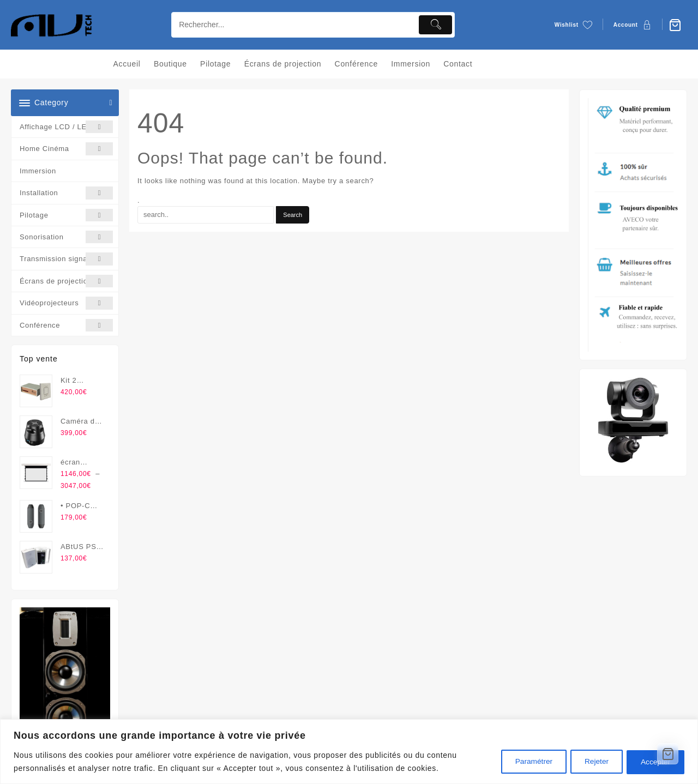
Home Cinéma (66, 149)
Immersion (38, 171)
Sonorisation (66, 237)
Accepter (654, 762)
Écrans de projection (66, 281)
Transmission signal (66, 259)
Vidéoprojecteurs (66, 303)
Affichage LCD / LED (66, 127)
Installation (66, 193)
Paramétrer (523, 762)
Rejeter (590, 762)
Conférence (66, 325)
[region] (349, 752)
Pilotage (66, 215)
